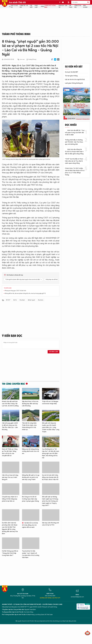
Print (58, 59)
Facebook (52, 59)
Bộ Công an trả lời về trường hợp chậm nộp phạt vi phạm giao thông (30, 499)
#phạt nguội (31, 300)
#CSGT (8, 300)
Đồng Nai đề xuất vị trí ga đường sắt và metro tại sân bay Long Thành (31, 477)
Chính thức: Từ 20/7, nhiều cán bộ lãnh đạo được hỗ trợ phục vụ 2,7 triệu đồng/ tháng (75, 172)
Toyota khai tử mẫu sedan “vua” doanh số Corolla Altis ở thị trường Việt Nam (31, 554)
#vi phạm (22, 300)
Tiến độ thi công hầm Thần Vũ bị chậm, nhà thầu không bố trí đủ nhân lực (29, 426)
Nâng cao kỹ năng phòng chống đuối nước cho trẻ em (31, 451)
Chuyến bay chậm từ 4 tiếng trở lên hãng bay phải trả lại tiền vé (10, 499)
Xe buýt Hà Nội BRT (72, 72)
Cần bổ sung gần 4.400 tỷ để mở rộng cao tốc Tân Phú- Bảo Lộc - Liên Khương (10, 426)
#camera (41, 300)
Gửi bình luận (54, 352)
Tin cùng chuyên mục (14, 384)
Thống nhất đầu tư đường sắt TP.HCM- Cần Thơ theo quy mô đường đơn (74, 142)
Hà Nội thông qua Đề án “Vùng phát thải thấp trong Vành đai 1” (10, 553)
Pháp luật (36, 6)
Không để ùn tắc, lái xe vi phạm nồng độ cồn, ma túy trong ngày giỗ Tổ (25, 293)
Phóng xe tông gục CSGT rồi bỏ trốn (15, 291)
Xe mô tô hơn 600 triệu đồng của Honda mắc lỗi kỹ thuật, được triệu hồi (50, 477)
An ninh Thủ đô (17, 2)
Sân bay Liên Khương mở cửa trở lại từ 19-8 (50, 524)
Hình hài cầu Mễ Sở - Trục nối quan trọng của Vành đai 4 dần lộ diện (75, 133)
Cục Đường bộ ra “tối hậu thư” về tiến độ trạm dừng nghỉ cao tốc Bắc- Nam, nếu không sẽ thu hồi (51, 453)
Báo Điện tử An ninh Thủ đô (5, 4)
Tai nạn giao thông (71, 76)
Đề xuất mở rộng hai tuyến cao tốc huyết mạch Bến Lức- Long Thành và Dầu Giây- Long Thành (51, 427)
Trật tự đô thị (14, 6)
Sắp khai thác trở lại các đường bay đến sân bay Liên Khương (30, 404)
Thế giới (31, 6)
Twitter (55, 59)
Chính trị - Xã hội (24, 6)
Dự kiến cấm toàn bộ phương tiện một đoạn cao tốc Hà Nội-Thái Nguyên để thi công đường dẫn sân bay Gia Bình (10, 528)
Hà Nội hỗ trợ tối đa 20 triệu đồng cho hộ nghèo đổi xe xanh (30, 525)
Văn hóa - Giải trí (63, 6)
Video (43, 6)
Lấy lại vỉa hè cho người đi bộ (75, 79)
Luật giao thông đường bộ (74, 83)
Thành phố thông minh (50, 6)
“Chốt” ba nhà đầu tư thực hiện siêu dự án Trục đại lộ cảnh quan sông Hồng (74, 161)
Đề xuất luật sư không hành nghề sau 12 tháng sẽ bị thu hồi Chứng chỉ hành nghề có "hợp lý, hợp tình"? (50, 501)
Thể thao (71, 6)
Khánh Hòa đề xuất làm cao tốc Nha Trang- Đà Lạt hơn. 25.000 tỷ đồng (10, 404)
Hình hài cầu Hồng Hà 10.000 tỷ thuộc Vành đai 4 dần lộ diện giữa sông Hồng (74, 152)
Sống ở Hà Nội (78, 6)
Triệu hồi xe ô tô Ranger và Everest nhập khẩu (50, 403)
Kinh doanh (85, 6)
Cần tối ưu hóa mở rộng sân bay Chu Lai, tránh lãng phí (10, 477)
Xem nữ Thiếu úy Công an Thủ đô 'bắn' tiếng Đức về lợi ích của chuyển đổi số (10, 452)
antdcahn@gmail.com (77, 597)
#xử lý (15, 300)
